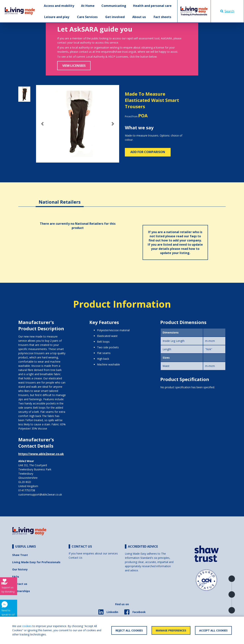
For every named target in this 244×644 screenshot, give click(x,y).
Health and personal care (152, 6)
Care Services (87, 17)
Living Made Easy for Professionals (36, 562)
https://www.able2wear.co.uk (41, 454)
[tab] (60, 199)
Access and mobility (59, 6)
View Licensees (74, 66)
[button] (42, 124)
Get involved (115, 17)
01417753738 (27, 490)
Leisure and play (57, 17)
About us (139, 17)
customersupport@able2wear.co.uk (40, 494)
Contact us (20, 584)
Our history (20, 569)
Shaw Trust (20, 555)
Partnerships (21, 591)
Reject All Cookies (129, 630)
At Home (88, 6)
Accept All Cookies (213, 630)
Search (227, 11)
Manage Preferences (171, 630)
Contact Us (75, 558)
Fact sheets (162, 17)
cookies (27, 626)
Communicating (114, 6)
